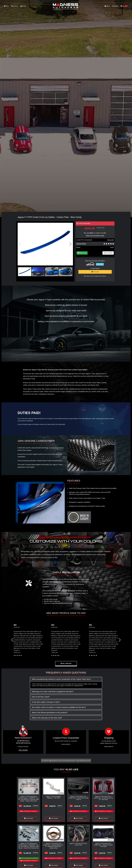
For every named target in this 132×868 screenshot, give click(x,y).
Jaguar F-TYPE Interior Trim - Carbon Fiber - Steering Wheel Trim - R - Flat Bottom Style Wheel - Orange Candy (54, 846)
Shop (6, 6)
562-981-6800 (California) (52, 601)
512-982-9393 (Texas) (51, 599)
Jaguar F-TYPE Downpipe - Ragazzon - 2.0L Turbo (54, 797)
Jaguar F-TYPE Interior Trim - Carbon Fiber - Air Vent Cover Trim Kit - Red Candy (103, 798)
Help (107, 6)
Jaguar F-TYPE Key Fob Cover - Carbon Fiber (78, 844)
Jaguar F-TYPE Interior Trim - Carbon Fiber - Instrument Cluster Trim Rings (103, 845)
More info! (111, 240)
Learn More (100, 264)
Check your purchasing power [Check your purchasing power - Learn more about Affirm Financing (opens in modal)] (95, 236)
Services (15, 6)
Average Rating (81, 244)
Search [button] (115, 6)
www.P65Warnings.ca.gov (83, 760)
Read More (66, 744)
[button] (71, 244)
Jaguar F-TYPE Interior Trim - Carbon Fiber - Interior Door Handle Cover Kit (78, 798)
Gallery (23, 6)
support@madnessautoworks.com (62, 603)
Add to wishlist (108, 253)
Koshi (112, 247)
